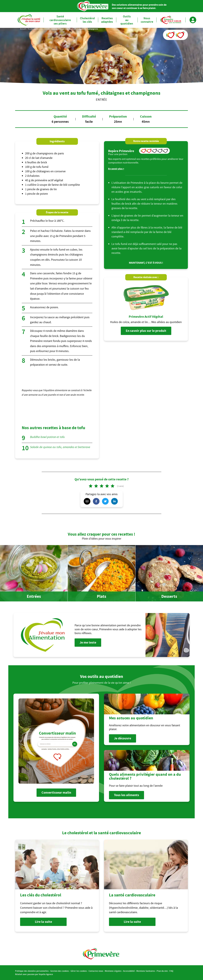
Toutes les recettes (35, 29)
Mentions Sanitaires (146, 971)
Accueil (23, 29)
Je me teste (88, 642)
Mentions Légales (113, 971)
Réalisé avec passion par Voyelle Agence (34, 974)
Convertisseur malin (56, 793)
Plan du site (162, 971)
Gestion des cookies (60, 971)
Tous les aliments (127, 795)
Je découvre (123, 738)
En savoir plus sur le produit (146, 331)
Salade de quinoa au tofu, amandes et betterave (60, 447)
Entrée (47, 29)
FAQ (171, 971)
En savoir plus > (116, 169)
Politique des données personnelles (32, 971)
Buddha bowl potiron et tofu (47, 437)
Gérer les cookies (79, 971)
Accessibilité (129, 971)
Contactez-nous (96, 971)
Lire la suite (43, 922)
